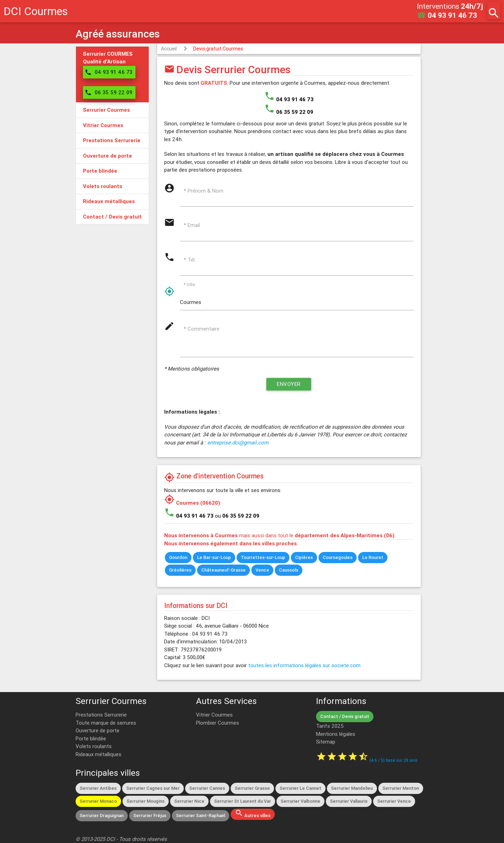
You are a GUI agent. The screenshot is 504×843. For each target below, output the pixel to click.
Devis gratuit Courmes (218, 49)
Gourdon (178, 557)
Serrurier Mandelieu (352, 788)
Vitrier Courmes (214, 715)
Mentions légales (336, 734)
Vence (262, 570)
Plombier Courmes (218, 723)
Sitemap (326, 742)
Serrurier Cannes (207, 788)
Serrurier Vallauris (349, 801)
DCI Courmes (36, 11)
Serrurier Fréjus (150, 816)
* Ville (189, 285)
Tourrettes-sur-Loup (263, 557)
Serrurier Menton (401, 788)
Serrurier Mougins (146, 801)
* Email (192, 225)
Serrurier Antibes (98, 788)
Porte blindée (91, 738)
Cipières (304, 557)
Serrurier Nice (189, 801)
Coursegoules (338, 557)
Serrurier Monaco (98, 801)
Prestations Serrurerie (101, 715)
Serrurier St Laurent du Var (243, 801)
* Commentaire (202, 329)
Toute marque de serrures (106, 723)
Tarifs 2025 (330, 726)
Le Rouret (373, 557)
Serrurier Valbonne (300, 801)
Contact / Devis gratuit (345, 716)
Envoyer (289, 384)
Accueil (169, 49)
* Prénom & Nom (204, 191)
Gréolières (180, 570)
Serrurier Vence (394, 801)
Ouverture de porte (97, 730)
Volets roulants (94, 746)
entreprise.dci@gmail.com (238, 443)
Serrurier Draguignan (102, 816)
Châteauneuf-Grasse (223, 570)
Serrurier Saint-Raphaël (201, 816)
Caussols (289, 570)
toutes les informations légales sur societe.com (304, 665)
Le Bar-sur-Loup (214, 557)
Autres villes (253, 814)
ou (237, 516)
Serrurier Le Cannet (300, 788)
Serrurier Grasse (252, 788)
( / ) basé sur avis (394, 760)
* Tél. (190, 260)
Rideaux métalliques (99, 754)
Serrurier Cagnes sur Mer (153, 788)
